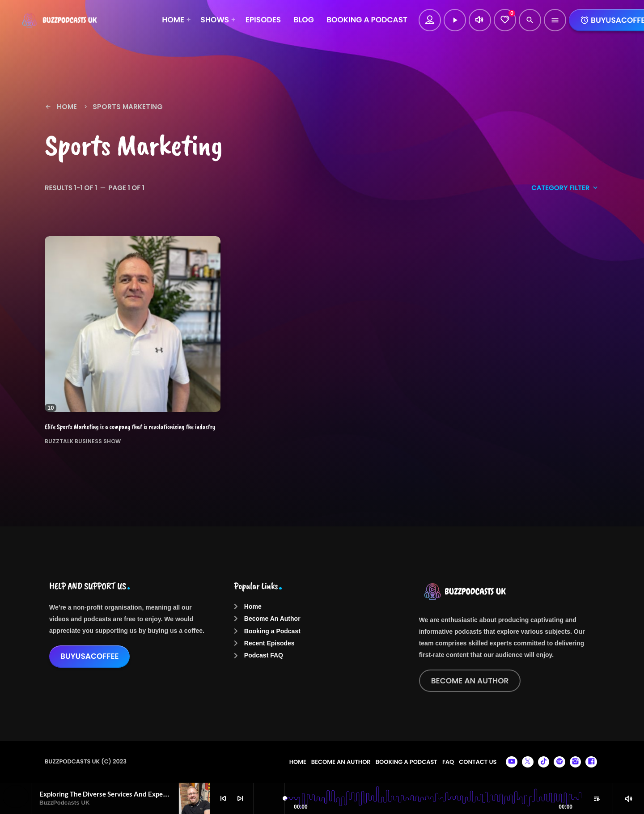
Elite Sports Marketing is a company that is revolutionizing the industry (130, 427)
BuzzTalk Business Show (83, 441)
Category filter (565, 188)
